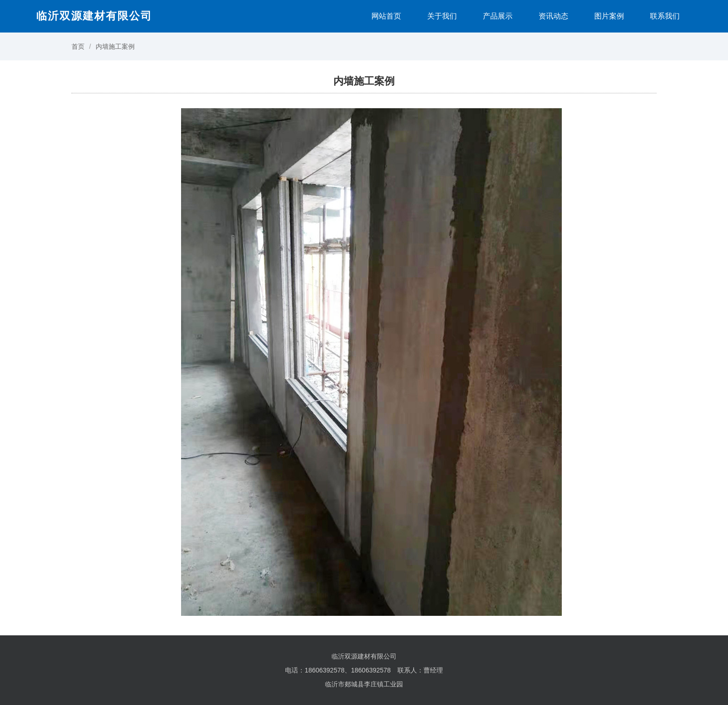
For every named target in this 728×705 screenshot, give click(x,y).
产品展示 (498, 16)
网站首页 (386, 16)
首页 (78, 46)
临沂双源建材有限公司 (94, 16)
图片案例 (609, 16)
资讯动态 (553, 16)
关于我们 (442, 16)
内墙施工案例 (115, 46)
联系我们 (665, 16)
